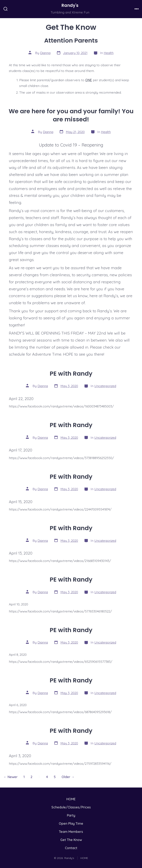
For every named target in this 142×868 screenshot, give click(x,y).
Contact (71, 848)
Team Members (71, 832)
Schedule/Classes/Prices (71, 807)
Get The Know (71, 840)
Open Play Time (71, 823)
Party (71, 815)
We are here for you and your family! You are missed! (71, 115)
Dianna (45, 53)
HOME (71, 799)
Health (109, 53)
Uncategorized (105, 386)
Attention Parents (71, 40)
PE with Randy (71, 373)
